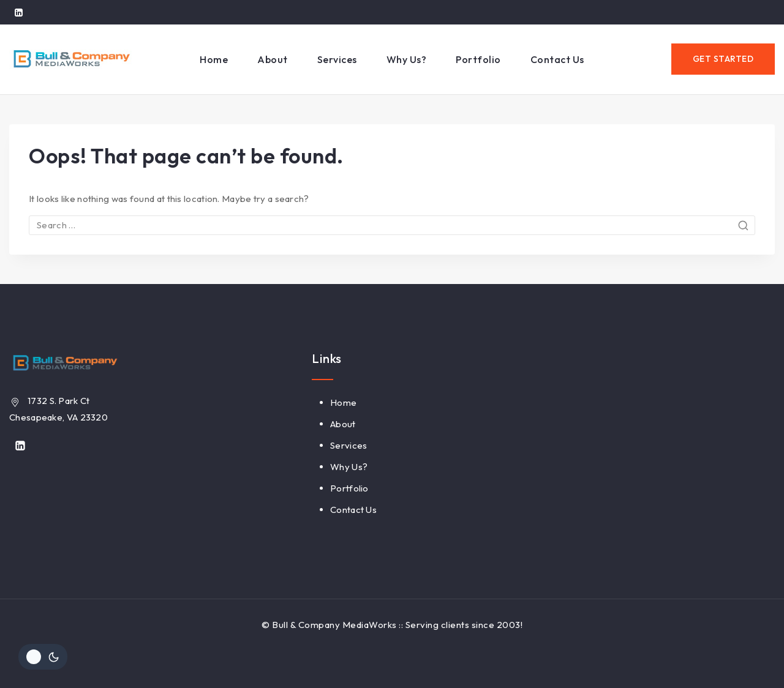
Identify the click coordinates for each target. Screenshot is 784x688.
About (273, 59)
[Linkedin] (18, 12)
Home (214, 59)
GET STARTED (723, 59)
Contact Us (557, 59)
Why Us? (407, 59)
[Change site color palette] (43, 657)
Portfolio (478, 59)
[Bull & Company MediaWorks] (70, 59)
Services (337, 59)
